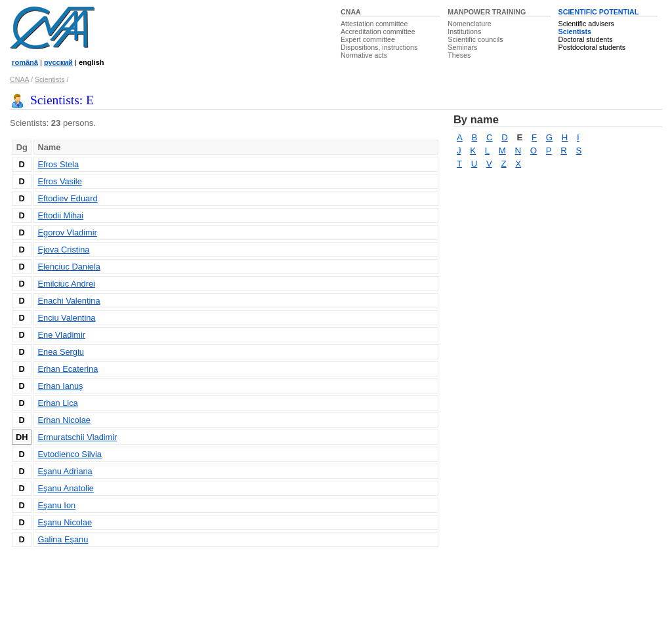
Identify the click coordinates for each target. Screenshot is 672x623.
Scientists (575, 31)
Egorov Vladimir (67, 232)
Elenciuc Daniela (69, 267)
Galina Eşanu (63, 539)
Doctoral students (586, 39)
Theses (459, 55)
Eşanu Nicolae (65, 522)
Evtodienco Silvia (69, 454)
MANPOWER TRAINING (487, 12)
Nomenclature (469, 24)
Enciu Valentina (66, 318)
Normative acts (364, 55)
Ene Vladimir (61, 335)
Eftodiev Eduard (67, 198)
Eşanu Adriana (65, 471)
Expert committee (368, 39)
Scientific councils (475, 39)
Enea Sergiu (60, 352)
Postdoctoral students (592, 47)
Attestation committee (374, 24)
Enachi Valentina (69, 301)
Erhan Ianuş (60, 386)
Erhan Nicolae (64, 420)
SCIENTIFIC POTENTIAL (599, 12)
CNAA (351, 12)
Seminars (462, 47)
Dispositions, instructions (379, 47)
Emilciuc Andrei (66, 284)
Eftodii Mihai (60, 215)
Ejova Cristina (63, 250)
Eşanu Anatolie (65, 488)
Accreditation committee (378, 31)
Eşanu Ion (56, 505)
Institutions (464, 31)
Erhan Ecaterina (68, 369)
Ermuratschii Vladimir (77, 437)
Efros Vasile (59, 181)
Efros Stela (58, 164)
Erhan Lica (57, 403)
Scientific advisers (586, 24)
